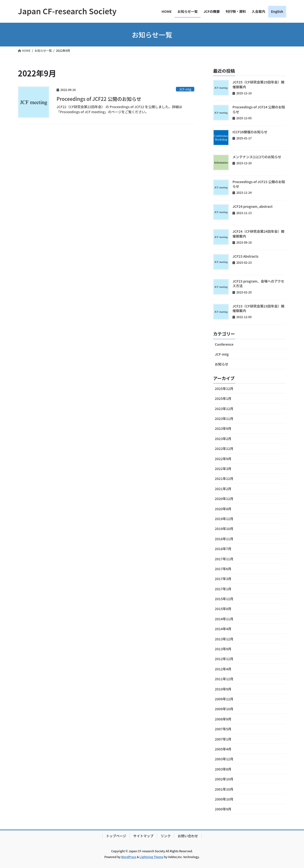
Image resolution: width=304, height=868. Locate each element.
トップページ (116, 836)
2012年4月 (223, 669)
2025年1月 (223, 398)
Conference (224, 344)
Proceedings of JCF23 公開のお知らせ (259, 184)
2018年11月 (224, 539)
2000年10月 (224, 799)
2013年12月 (224, 639)
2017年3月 (223, 579)
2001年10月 (224, 789)
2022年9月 (223, 459)
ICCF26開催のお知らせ (250, 132)
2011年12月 (224, 679)
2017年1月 (223, 589)
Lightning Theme (152, 857)
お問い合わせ (188, 836)
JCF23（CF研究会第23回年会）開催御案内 (258, 308)
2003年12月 (224, 759)
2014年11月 (224, 619)
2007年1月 (223, 739)
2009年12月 (224, 699)
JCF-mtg (185, 89)
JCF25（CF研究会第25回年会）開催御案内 (258, 84)
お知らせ (222, 364)
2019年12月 (224, 519)
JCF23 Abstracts (245, 256)
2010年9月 (223, 689)
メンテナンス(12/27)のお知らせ (257, 157)
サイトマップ (143, 836)
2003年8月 (223, 769)
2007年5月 (223, 729)
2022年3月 (223, 469)
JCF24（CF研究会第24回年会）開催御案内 (258, 234)
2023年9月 (223, 428)
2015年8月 (223, 609)
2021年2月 (223, 489)
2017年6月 (223, 569)
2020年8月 (223, 509)
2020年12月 (224, 499)
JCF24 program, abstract (253, 206)
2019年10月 (224, 529)
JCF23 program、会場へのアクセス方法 (258, 284)
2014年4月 (223, 629)
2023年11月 (224, 419)
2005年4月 (223, 749)
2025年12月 (224, 389)
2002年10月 (224, 779)
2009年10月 (224, 709)
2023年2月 (223, 439)
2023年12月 (224, 409)
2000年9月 (223, 809)
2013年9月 (223, 649)
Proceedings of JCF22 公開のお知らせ (99, 99)
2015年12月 (224, 599)
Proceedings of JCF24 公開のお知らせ (259, 109)
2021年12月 (224, 479)
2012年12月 (224, 659)
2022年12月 (224, 449)
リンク (166, 836)
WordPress (129, 857)
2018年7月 (223, 549)
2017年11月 (224, 559)
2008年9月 (223, 719)
